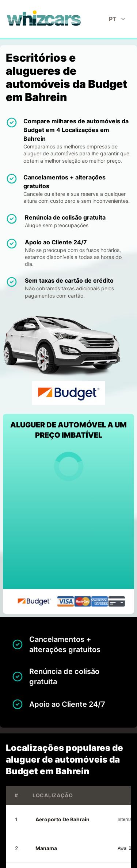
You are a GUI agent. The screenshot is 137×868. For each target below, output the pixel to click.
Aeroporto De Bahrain (62, 819)
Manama (46, 848)
